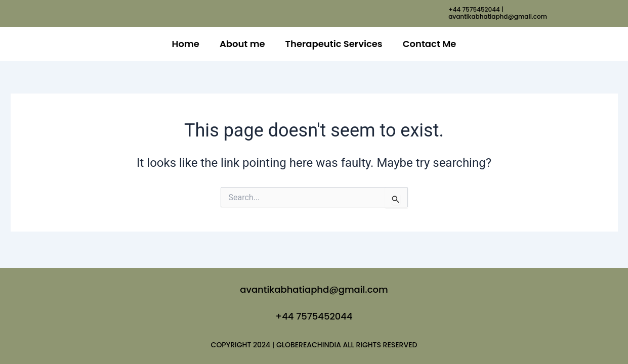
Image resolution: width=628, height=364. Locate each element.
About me (242, 44)
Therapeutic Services (334, 44)
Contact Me (430, 44)
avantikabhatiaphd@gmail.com (314, 289)
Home (186, 44)
